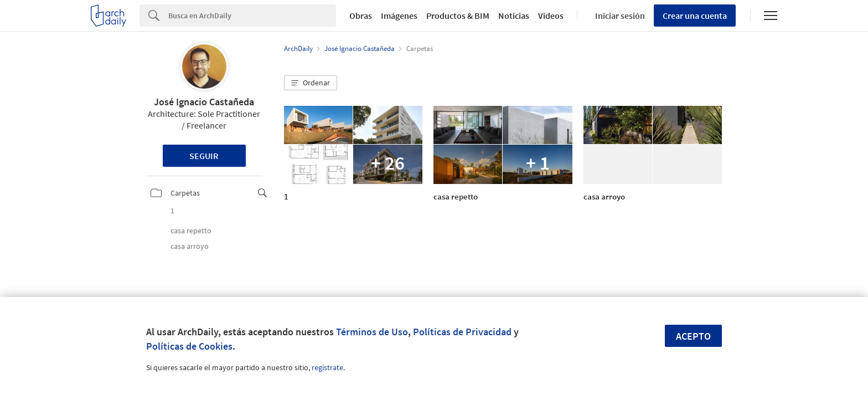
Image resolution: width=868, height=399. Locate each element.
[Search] (252, 16)
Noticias (514, 16)
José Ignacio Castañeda (204, 102)
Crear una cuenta (695, 16)
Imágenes (399, 16)
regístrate (327, 367)
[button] (311, 83)
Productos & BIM (458, 16)
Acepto (693, 336)
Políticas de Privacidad (462, 332)
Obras (361, 16)
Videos (551, 16)
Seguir (204, 156)
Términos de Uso (372, 332)
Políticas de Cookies (189, 346)
